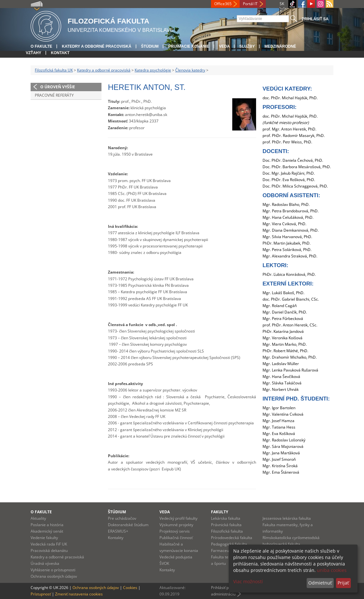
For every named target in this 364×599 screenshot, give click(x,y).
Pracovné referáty (54, 95)
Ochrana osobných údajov (54, 576)
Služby (247, 46)
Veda (224, 46)
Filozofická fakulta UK (54, 70)
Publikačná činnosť (176, 538)
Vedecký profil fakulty (178, 518)
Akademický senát (47, 531)
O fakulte (41, 46)
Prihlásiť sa (315, 19)
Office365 (223, 4)
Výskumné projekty (176, 525)
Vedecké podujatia (176, 557)
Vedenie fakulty (44, 538)
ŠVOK (164, 563)
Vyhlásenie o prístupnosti (53, 570)
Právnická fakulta (226, 525)
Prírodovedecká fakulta (232, 538)
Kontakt (60, 53)
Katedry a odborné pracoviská (97, 46)
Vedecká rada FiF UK (49, 544)
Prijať (343, 583)
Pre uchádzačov (122, 518)
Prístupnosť (41, 594)
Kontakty (116, 538)
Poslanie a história (47, 525)
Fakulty (220, 512)
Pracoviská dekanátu (49, 551)
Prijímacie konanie (189, 46)
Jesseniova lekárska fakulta (287, 518)
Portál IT (250, 4)
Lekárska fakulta (226, 518)
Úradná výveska (45, 563)
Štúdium (150, 46)
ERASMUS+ (118, 531)
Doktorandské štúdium (128, 525)
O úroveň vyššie (58, 87)
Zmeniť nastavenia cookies (79, 594)
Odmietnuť (320, 583)
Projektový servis (175, 531)
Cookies (130, 588)
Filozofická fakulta (227, 531)
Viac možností (248, 581)
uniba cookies (332, 570)
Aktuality (38, 518)
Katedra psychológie (153, 70)
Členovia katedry (190, 70)
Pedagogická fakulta (229, 544)
